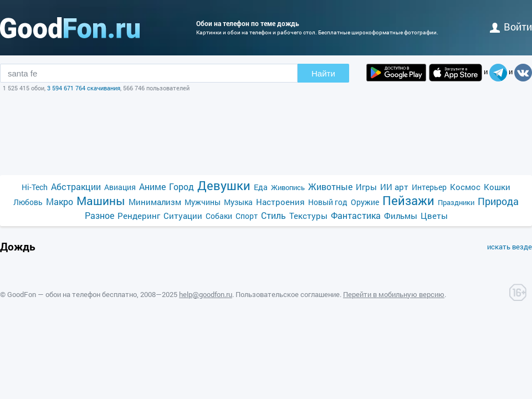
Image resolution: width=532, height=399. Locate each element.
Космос (465, 187)
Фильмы (401, 216)
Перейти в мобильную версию (394, 294)
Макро (60, 201)
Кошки (497, 187)
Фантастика (356, 215)
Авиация (120, 187)
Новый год (328, 202)
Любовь (28, 202)
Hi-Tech (35, 187)
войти (511, 27)
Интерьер (429, 187)
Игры (366, 187)
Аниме (152, 186)
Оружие (365, 202)
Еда (261, 187)
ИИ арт (394, 187)
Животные (330, 186)
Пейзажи (408, 200)
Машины (101, 201)
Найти (323, 73)
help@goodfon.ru (206, 294)
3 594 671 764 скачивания (84, 88)
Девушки (224, 185)
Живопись (288, 187)
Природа (498, 201)
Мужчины (203, 202)
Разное (99, 215)
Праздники (456, 202)
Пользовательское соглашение (288, 294)
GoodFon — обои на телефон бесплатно (72, 294)
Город (181, 186)
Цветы (434, 216)
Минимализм (155, 202)
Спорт (247, 216)
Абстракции (76, 186)
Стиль (273, 215)
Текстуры (308, 216)
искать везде (510, 247)
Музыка (238, 202)
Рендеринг (139, 216)
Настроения (280, 202)
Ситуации (183, 216)
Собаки (219, 216)
